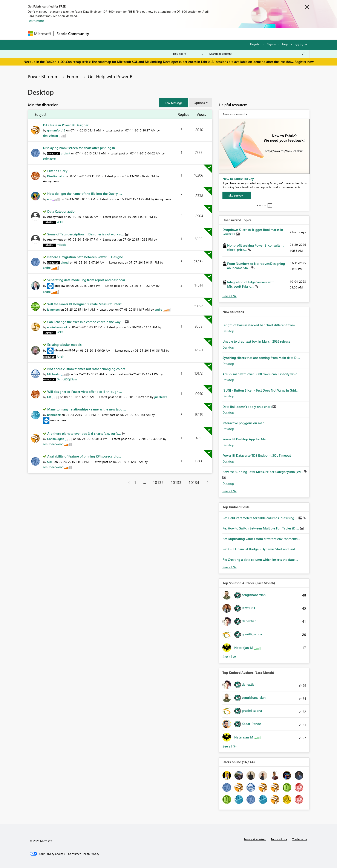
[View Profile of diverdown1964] (65, 350)
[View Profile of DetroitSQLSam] (67, 379)
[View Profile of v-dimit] (66, 153)
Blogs (174, 34)
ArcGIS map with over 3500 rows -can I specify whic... (261, 374)
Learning (190, 34)
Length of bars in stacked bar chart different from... (260, 325)
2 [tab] (260, 205)
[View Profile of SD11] (50, 462)
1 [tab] (257, 205)
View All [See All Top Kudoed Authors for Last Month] (230, 746)
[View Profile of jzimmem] (53, 309)
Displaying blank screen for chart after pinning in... (80, 148)
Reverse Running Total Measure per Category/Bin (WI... (263, 472)
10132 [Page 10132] (158, 482)
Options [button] (199, 103)
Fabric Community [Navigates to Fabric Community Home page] (73, 34)
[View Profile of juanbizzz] (161, 397)
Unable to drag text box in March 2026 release (256, 341)
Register (255, 44)
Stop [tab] (270, 206)
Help (285, 44)
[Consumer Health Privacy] (84, 854)
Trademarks (300, 839)
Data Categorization (62, 211)
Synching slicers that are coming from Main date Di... (261, 358)
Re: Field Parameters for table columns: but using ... (260, 518)
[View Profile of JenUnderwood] (53, 444)
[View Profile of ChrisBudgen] (56, 439)
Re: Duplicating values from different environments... (261, 539)
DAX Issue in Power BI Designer (66, 125)
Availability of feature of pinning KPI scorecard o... (84, 456)
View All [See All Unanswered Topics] (230, 296)
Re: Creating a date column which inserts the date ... (260, 560)
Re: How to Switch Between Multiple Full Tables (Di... (261, 528)
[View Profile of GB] (49, 397)
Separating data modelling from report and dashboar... (87, 280)
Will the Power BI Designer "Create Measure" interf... (86, 304)
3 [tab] (263, 205)
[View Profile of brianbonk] (54, 415)
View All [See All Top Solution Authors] (230, 657)
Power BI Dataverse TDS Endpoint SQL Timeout (257, 455)
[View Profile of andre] (47, 268)
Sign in (271, 44)
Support (208, 34)
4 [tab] (265, 205)
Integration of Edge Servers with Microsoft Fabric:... (251, 284)
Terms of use (279, 839)
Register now (304, 62)
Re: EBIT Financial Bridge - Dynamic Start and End (259, 549)
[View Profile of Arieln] (61, 356)
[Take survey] (237, 195)
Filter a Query (57, 171)
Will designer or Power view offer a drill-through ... (85, 392)
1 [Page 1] (135, 482)
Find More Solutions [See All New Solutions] (230, 491)
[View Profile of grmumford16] (56, 130)
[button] (173, 103)
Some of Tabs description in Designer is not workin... (86, 234)
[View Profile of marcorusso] (58, 420)
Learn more (36, 21)
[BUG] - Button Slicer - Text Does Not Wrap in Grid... (260, 390)
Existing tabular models (64, 345)
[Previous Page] (127, 483)
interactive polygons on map (243, 423)
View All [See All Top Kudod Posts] (230, 567)
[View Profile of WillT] (60, 222)
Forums (99, 34)
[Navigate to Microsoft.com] (39, 34)
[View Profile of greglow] (60, 286)
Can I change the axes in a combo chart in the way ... (86, 322)
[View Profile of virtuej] (65, 262)
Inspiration (118, 34)
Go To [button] (299, 44)
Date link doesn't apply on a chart (247, 407)
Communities (154, 34)
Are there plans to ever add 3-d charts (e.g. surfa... (84, 433)
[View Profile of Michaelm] (54, 374)
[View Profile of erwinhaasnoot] (57, 327)
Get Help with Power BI (111, 76)
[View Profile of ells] (49, 199)
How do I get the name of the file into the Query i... (85, 194)
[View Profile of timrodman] (50, 135)
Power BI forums (44, 76)
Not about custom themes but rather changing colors (86, 369)
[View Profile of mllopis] (61, 245)
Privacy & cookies (255, 839)
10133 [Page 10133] (176, 482)
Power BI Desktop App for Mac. (245, 439)
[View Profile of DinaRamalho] (56, 176)
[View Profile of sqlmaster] (49, 158)
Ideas (135, 34)
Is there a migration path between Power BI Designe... (86, 257)
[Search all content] (258, 54)
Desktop (228, 331)
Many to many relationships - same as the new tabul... (87, 409)
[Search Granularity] (188, 54)
